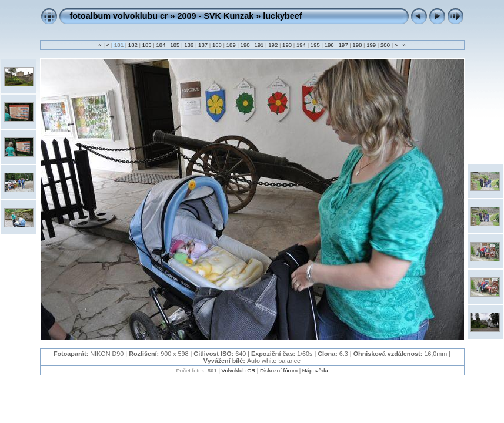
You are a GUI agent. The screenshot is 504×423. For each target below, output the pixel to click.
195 (315, 45)
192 (273, 45)
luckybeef (282, 16)
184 (161, 45)
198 (357, 45)
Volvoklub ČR (239, 370)
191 (259, 45)
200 (385, 45)
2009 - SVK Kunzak (216, 16)
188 (217, 45)
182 (133, 45)
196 (329, 45)
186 (189, 45)
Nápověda (315, 370)
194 (301, 45)
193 (287, 45)
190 (245, 45)
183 (147, 45)
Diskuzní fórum (279, 370)
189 (231, 45)
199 (371, 45)
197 (343, 45)
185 (175, 45)
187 (203, 45)
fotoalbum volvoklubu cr (119, 16)
